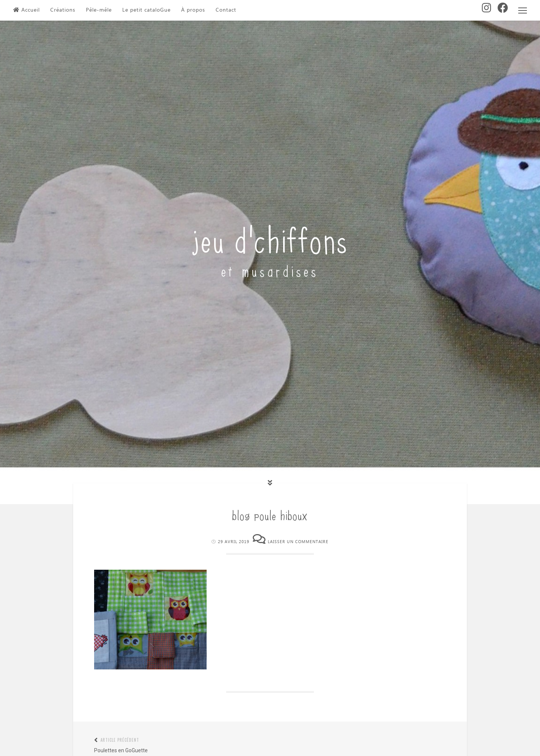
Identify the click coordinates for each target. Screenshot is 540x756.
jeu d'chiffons (270, 238)
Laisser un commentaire (298, 542)
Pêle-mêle (99, 10)
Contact (226, 10)
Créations (63, 10)
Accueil (26, 10)
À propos (193, 10)
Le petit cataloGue (146, 10)
